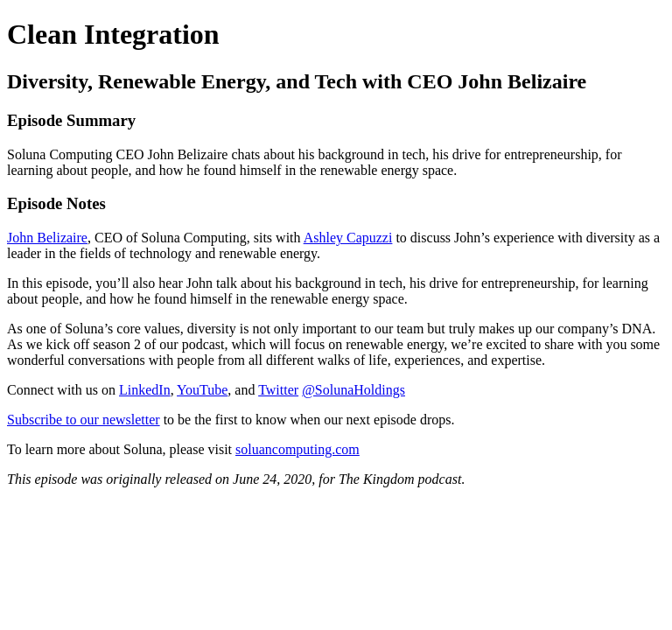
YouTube (202, 390)
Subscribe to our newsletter (84, 420)
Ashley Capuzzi (348, 238)
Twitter (278, 390)
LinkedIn (145, 390)
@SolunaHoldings (353, 390)
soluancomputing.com (297, 449)
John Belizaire (47, 238)
